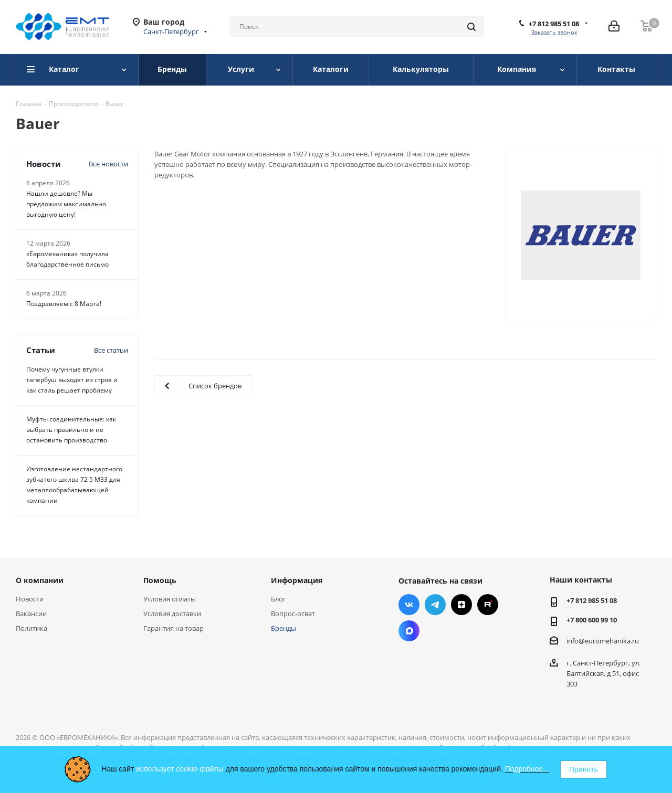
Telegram (435, 605)
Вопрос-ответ (293, 614)
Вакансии (31, 614)
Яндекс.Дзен (461, 605)
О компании (40, 580)
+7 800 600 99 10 (592, 620)
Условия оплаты (170, 599)
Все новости (108, 164)
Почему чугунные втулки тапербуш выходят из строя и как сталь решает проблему (72, 380)
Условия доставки (172, 614)
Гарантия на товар (174, 628)
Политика (31, 628)
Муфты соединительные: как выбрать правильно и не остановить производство (71, 430)
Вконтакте (409, 605)
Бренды (283, 628)
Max (409, 631)
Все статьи (111, 350)
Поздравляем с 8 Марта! (64, 304)
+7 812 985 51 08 (554, 24)
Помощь (160, 580)
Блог (279, 599)
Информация (297, 580)
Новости (30, 599)
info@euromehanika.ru (603, 641)
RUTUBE (488, 605)
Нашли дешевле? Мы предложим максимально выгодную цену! (66, 204)
